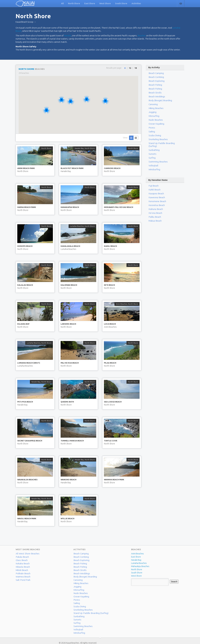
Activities (136, 3)
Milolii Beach (21, 569)
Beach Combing (156, 77)
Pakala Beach (22, 557)
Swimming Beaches (157, 159)
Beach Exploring (156, 81)
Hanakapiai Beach (70, 207)
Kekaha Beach (22, 563)
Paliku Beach (154, 214)
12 (130, 68)
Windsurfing (154, 167)
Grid (131, 138)
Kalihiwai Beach (69, 285)
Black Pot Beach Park (72, 168)
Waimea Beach (22, 576)
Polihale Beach (22, 573)
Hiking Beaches (155, 108)
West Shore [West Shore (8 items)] (136, 576)
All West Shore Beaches (26, 554)
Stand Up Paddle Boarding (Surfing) (164, 143)
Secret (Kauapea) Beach (30, 441)
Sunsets (152, 151)
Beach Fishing (155, 85)
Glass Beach (21, 560)
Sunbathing (154, 147)
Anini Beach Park (26, 168)
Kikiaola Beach (22, 566)
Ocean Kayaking (156, 124)
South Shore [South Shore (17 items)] (137, 573)
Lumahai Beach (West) (29, 363)
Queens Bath (67, 402)
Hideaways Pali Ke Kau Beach (119, 207)
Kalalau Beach (25, 285)
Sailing (151, 132)
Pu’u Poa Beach (25, 402)
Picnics (152, 128)
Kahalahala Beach (70, 246)
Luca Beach (110, 324)
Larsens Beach (68, 324)
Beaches (142, 36)
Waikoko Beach (69, 480)
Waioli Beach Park (27, 518)
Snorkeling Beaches (157, 139)
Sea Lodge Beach (113, 402)
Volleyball (153, 163)
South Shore (121, 3)
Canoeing (153, 104)
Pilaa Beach (110, 363)
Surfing (152, 155)
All (62, 3)
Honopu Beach (25, 246)
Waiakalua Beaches (27, 480)
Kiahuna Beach (155, 206)
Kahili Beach (110, 246)
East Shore (90, 3)
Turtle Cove (111, 441)
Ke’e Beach (109, 285)
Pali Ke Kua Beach (70, 363)
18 (136, 68)
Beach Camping (80, 554)
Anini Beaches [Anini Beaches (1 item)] (137, 554)
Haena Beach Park (27, 207)
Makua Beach (155, 218)
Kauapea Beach (155, 191)
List (136, 138)
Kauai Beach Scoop (24, 22)
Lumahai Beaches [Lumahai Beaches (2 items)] (139, 563)
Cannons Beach (112, 168)
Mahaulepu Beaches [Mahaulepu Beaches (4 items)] (140, 566)
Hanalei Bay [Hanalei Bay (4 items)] (136, 560)
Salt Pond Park (22, 579)
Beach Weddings (156, 97)
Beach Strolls (154, 93)
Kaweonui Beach (156, 195)
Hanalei (68, 36)
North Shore (74, 3)
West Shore (105, 3)
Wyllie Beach (68, 518)
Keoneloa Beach (156, 202)
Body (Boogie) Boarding (159, 100)
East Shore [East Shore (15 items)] (136, 557)
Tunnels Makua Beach (72, 441)
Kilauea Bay (23, 324)
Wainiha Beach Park (114, 480)
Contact (181, 4)
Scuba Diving (154, 135)
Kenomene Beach (157, 198)
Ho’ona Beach (155, 210)
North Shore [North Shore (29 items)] (137, 569)
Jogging (152, 112)
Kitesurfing (154, 116)
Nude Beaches (155, 120)
